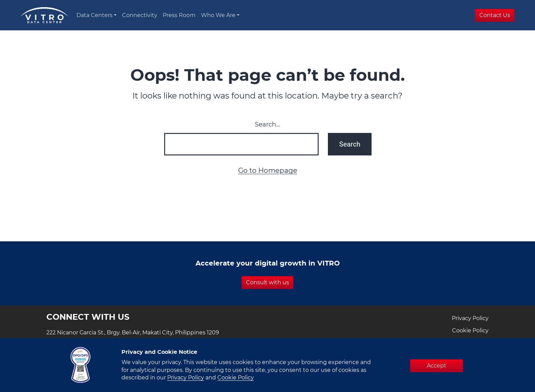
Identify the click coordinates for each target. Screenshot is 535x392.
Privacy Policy (470, 318)
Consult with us (267, 283)
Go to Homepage (268, 171)
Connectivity (140, 15)
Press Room (179, 15)
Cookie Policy (470, 331)
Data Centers (95, 15)
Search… (267, 125)
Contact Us (495, 15)
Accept (437, 366)
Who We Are (218, 15)
